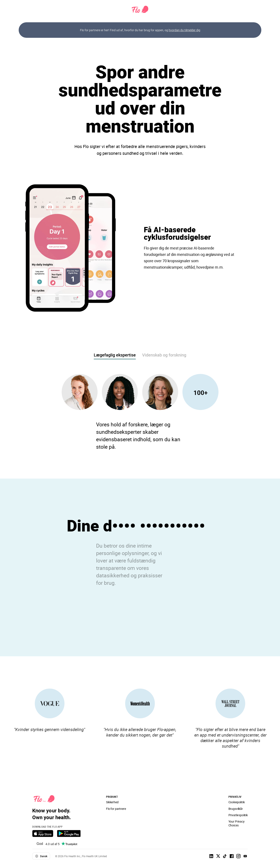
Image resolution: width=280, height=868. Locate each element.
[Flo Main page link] (140, 10)
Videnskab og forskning (164, 355)
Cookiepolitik (237, 802)
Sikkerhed (112, 802)
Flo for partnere (116, 809)
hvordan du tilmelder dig (184, 30)
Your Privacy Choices (237, 823)
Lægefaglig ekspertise (115, 355)
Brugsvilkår (236, 809)
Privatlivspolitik (238, 815)
